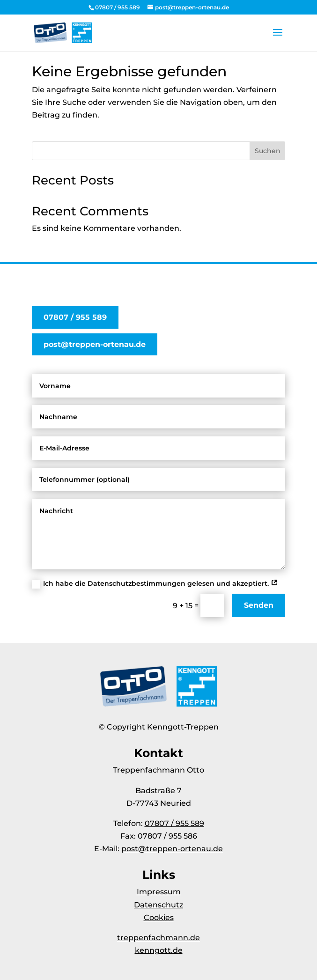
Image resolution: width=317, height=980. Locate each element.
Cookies (159, 917)
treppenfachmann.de (158, 938)
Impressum (159, 892)
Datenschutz (158, 905)
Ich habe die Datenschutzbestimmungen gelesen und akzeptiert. (155, 584)
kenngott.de (159, 950)
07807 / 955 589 (75, 317)
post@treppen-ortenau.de (95, 344)
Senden (259, 605)
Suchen (268, 151)
